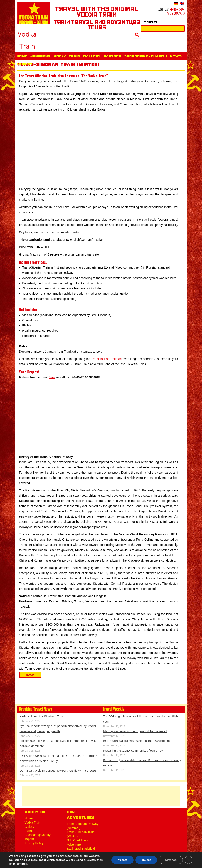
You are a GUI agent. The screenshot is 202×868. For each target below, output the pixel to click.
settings (22, 864)
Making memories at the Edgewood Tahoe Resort (135, 731)
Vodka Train (67, 56)
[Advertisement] (101, 796)
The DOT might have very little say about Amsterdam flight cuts (141, 719)
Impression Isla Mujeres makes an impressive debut (137, 741)
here (52, 377)
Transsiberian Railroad (107, 359)
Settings (171, 860)
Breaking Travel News (36, 709)
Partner (112, 56)
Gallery (92, 56)
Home (22, 56)
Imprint (25, 65)
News (176, 56)
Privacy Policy (34, 843)
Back (30, 675)
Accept (122, 860)
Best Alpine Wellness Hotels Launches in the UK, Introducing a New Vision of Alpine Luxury (58, 758)
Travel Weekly (114, 709)
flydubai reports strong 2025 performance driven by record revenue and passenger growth (58, 728)
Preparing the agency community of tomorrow (133, 750)
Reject (146, 860)
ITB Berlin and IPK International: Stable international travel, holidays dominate (58, 743)
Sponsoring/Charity (146, 56)
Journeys (40, 56)
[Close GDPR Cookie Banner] (189, 860)
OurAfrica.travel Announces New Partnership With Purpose (58, 770)
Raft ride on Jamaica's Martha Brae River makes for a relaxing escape (142, 763)
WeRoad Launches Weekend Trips (41, 716)
